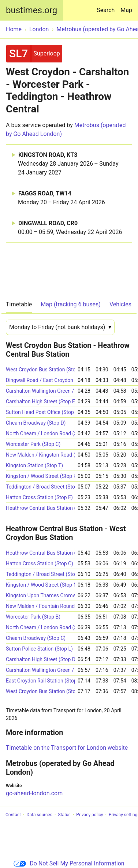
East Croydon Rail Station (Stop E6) (40, 681)
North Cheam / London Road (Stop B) (40, 627)
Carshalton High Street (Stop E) (40, 401)
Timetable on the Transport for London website (67, 748)
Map (126, 10)
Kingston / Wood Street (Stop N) (40, 585)
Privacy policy (89, 815)
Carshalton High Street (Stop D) (40, 659)
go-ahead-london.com (34, 793)
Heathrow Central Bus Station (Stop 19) (40, 553)
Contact (13, 815)
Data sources (40, 815)
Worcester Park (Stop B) (33, 617)
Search (107, 7)
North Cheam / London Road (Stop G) (40, 433)
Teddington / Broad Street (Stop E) (40, 574)
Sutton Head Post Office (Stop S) (40, 412)
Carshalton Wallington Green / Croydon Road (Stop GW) (40, 391)
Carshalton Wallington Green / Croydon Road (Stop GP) (40, 670)
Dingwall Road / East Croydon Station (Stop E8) (40, 380)
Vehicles (120, 304)
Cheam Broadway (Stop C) (36, 638)
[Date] (60, 327)
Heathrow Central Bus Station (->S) (40, 508)
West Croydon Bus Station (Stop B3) (40, 370)
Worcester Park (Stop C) (33, 444)
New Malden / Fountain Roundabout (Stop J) (40, 606)
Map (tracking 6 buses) (71, 304)
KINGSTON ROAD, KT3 (72, 164)
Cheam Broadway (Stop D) (36, 423)
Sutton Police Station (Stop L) (39, 649)
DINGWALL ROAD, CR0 (70, 228)
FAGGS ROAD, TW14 (61, 198)
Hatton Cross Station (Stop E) (39, 497)
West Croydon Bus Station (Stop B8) (40, 691)
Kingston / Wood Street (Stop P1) (40, 476)
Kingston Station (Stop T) (34, 465)
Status (64, 815)
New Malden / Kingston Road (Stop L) (40, 455)
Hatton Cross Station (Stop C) (40, 563)
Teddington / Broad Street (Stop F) (40, 487)
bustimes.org (31, 10)
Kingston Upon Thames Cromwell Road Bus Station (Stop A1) (40, 595)
